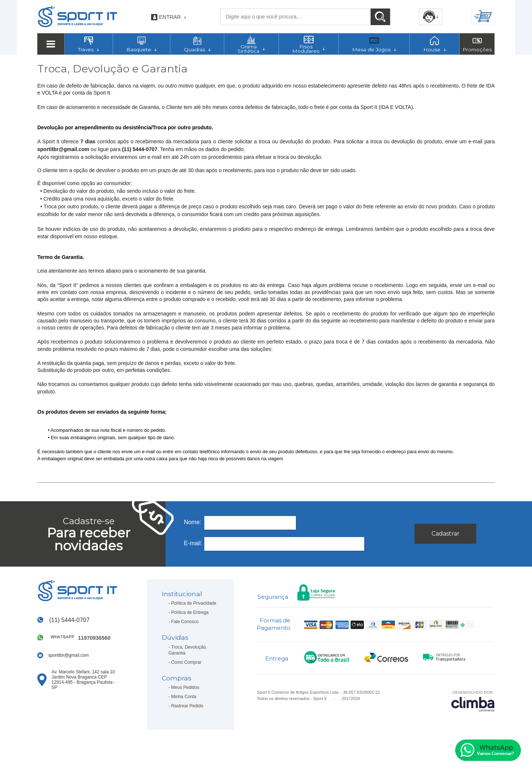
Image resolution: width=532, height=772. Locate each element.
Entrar (170, 17)
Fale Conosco (185, 622)
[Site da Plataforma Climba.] (473, 701)
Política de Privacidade (194, 603)
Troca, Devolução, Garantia (188, 650)
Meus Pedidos (185, 687)
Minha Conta (184, 697)
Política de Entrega (190, 612)
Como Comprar (186, 662)
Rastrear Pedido (187, 706)
